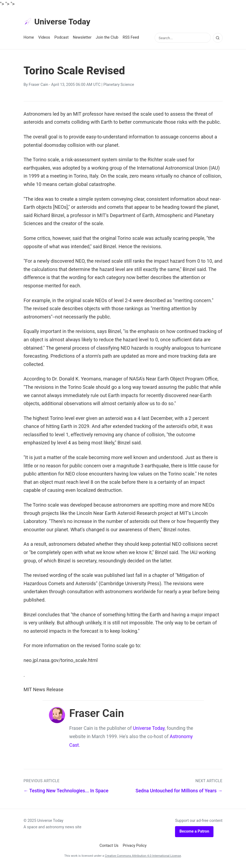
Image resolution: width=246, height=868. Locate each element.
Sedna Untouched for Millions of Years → (179, 792)
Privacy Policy (135, 846)
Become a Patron (194, 832)
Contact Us (109, 846)
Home (29, 38)
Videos (44, 38)
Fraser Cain (38, 85)
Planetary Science (119, 85)
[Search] (218, 39)
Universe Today (59, 22)
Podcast (61, 38)
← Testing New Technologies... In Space (66, 792)
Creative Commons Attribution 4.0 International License (143, 856)
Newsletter (82, 38)
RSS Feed (131, 38)
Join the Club (107, 38)
